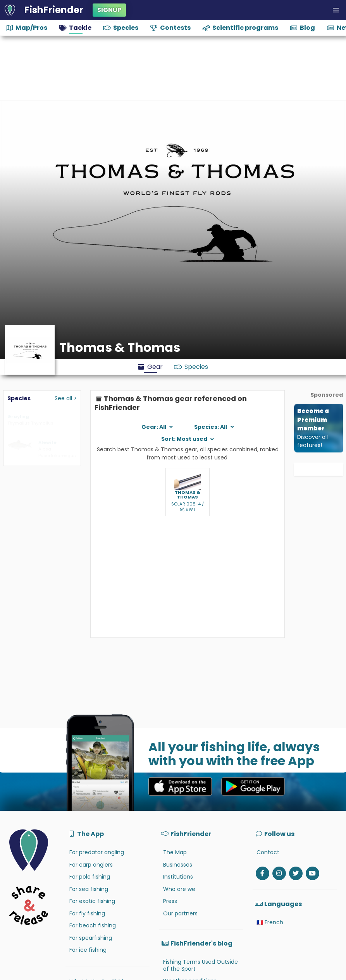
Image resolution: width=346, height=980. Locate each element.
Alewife (47, 442)
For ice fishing (88, 950)
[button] (336, 10)
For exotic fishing (92, 901)
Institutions (178, 877)
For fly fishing (87, 913)
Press (170, 901)
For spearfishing (91, 938)
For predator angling (97, 852)
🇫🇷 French (270, 922)
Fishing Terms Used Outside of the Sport (201, 965)
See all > (66, 398)
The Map (175, 852)
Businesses (178, 865)
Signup (109, 10)
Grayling (18, 416)
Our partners (180, 913)
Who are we (179, 889)
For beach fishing (93, 925)
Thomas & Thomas (188, 495)
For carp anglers (91, 865)
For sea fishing (89, 889)
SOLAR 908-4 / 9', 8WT (188, 507)
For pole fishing (90, 877)
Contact (268, 852)
